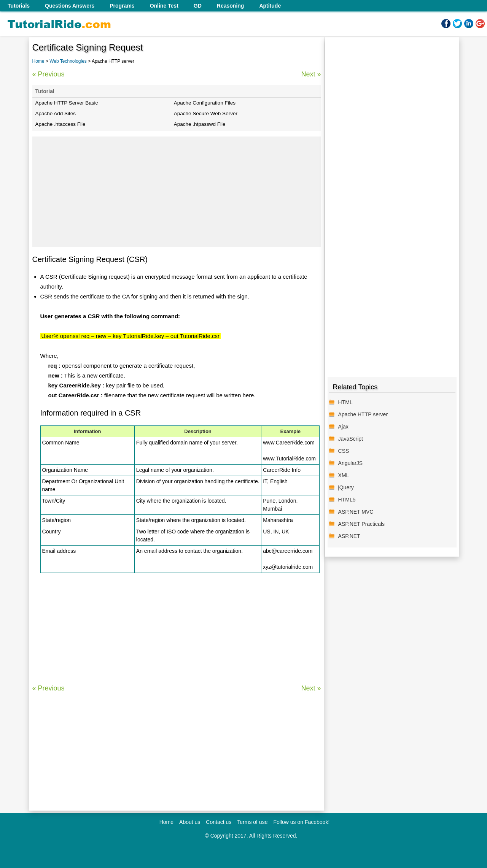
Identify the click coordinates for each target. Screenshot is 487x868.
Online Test (164, 6)
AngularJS (351, 463)
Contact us (219, 822)
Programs (122, 6)
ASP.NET (349, 536)
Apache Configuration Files (205, 103)
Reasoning (231, 6)
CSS (344, 451)
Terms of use (252, 822)
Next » (311, 74)
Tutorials (19, 6)
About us (190, 822)
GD (198, 6)
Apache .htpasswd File (200, 124)
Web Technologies (69, 61)
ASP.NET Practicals (361, 524)
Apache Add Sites (56, 113)
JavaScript (351, 439)
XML (344, 475)
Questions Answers (70, 6)
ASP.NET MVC (356, 512)
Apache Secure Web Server (206, 113)
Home (38, 61)
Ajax (343, 427)
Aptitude (270, 6)
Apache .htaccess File (60, 124)
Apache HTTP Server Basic (67, 103)
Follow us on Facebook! (301, 822)
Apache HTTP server (363, 414)
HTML (345, 402)
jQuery (346, 487)
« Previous (49, 74)
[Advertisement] (177, 192)
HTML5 (347, 500)
